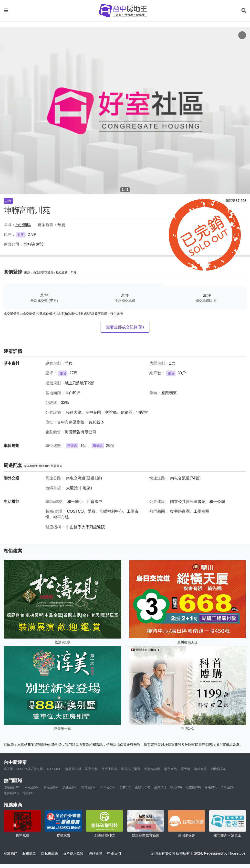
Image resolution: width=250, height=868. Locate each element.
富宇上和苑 (109, 769)
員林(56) (125, 787)
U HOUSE (54, 769)
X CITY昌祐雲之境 (30, 769)
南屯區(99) (32, 787)
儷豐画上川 (73, 769)
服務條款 (29, 853)
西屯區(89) (51, 787)
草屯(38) (211, 787)
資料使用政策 (73, 853)
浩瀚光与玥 (152, 769)
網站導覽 (95, 853)
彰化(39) (176, 787)
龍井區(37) (11, 793)
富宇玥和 (91, 769)
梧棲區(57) (89, 787)
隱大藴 (185, 769)
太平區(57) (108, 787)
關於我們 (10, 853)
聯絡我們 (114, 853)
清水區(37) (228, 787)
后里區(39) (193, 787)
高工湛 (8, 769)
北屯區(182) (12, 787)
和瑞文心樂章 (131, 769)
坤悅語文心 (219, 769)
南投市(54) (143, 787)
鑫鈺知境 (200, 769)
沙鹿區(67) (70, 787)
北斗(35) (29, 793)
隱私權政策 (50, 853)
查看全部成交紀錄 (125, 327)
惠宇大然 (170, 769)
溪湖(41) (160, 787)
